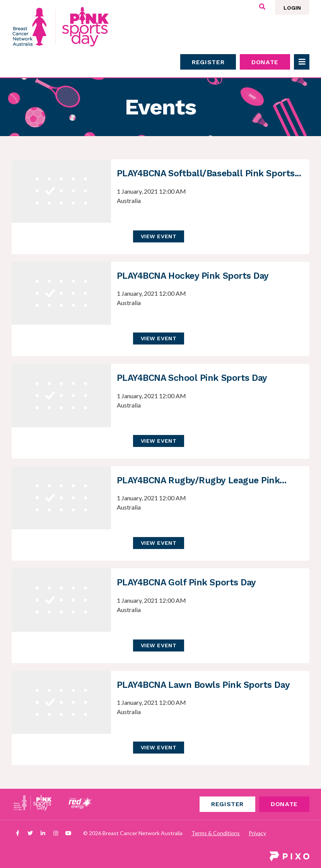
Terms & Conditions (216, 833)
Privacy (257, 833)
